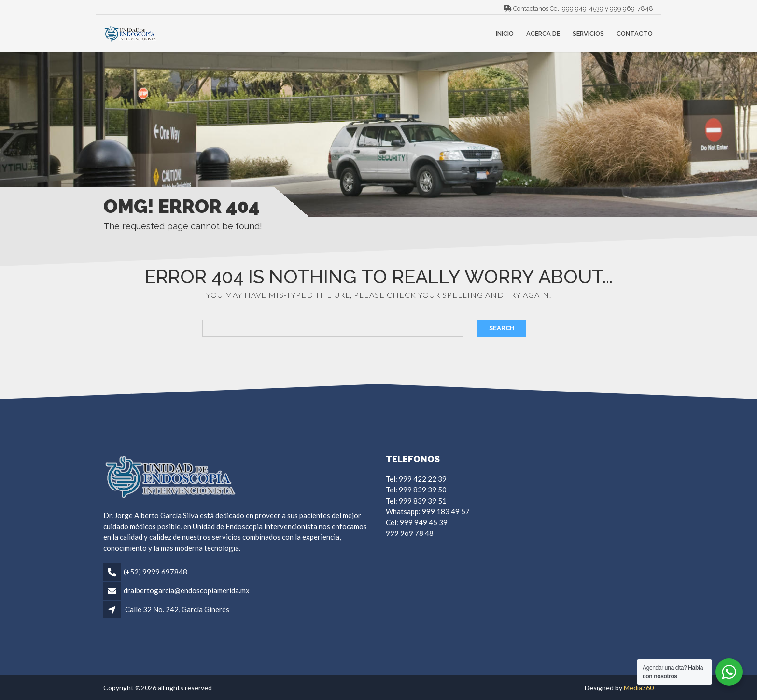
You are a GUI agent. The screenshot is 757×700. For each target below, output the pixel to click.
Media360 (639, 688)
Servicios (588, 34)
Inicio (505, 34)
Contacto (635, 34)
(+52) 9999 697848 (155, 572)
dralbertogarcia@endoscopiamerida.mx (187, 590)
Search (502, 328)
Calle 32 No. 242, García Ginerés (177, 609)
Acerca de (543, 34)
